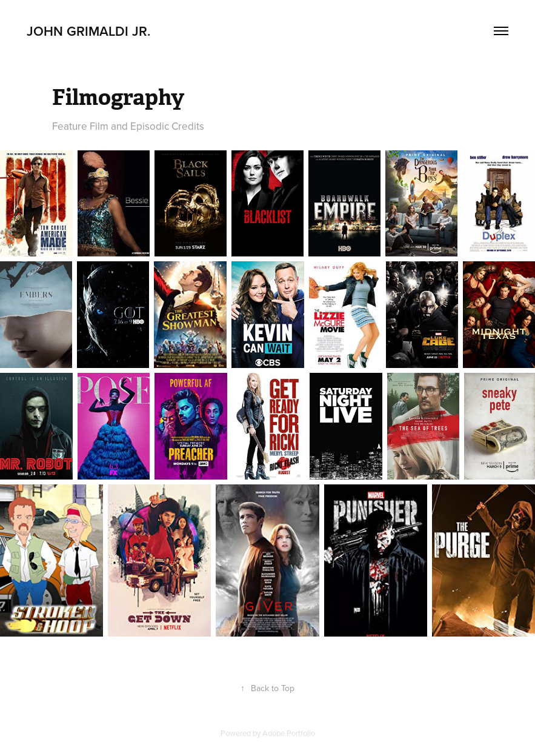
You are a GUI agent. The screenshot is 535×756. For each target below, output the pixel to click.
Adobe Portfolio (289, 733)
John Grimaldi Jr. (90, 31)
